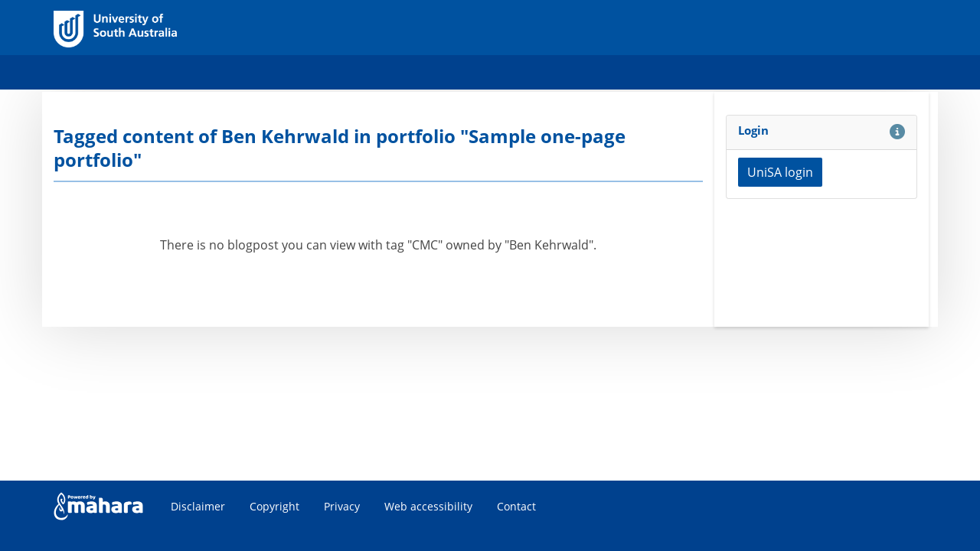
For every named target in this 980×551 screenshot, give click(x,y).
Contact (516, 506)
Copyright (274, 506)
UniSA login (780, 172)
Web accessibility (428, 506)
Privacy (342, 506)
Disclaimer (198, 506)
